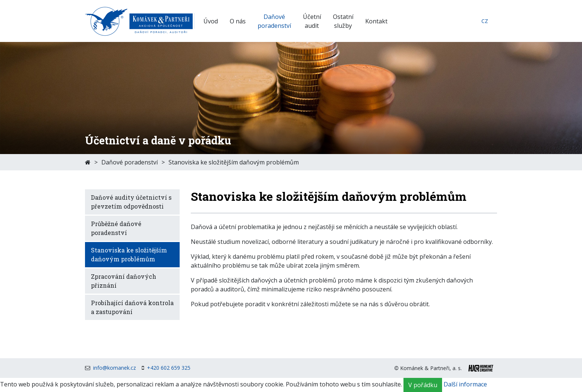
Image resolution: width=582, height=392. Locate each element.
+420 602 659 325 (169, 368)
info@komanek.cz (115, 368)
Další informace (465, 385)
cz (485, 21)
